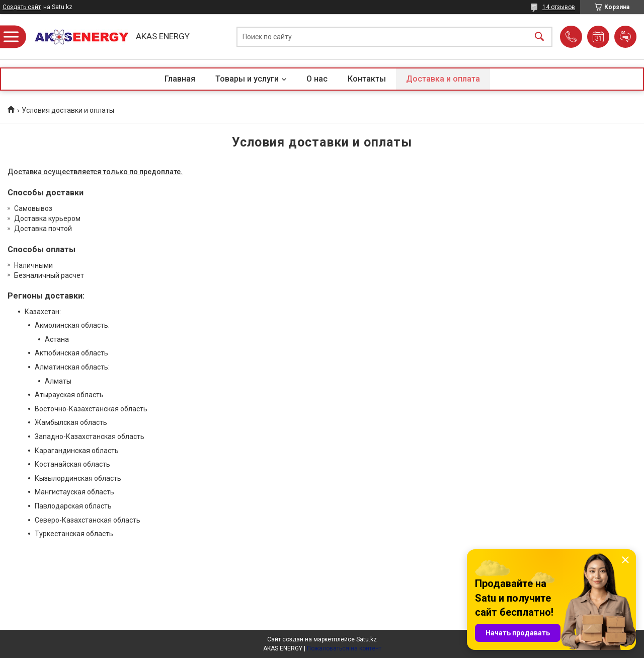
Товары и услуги (247, 79)
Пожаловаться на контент (344, 648)
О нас (317, 79)
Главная (180, 79)
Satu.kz (367, 639)
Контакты (367, 79)
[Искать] (539, 37)
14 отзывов (559, 7)
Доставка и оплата (443, 79)
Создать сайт (22, 7)
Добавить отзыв (625, 37)
